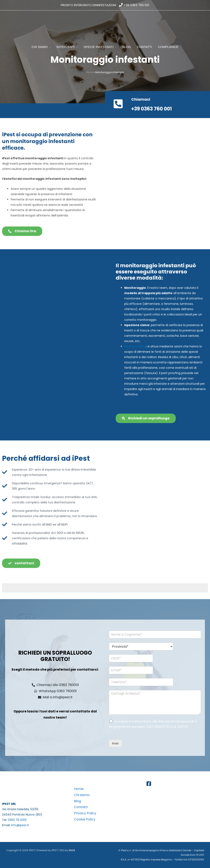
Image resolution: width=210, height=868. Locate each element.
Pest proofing (135, 346)
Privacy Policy (85, 813)
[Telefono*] (136, 682)
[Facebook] (149, 784)
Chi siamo (82, 795)
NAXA (72, 850)
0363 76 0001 (17, 820)
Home (90, 72)
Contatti (81, 807)
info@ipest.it (20, 825)
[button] (49, 47)
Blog (78, 801)
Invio (115, 743)
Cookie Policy (85, 819)
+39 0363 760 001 (136, 5)
